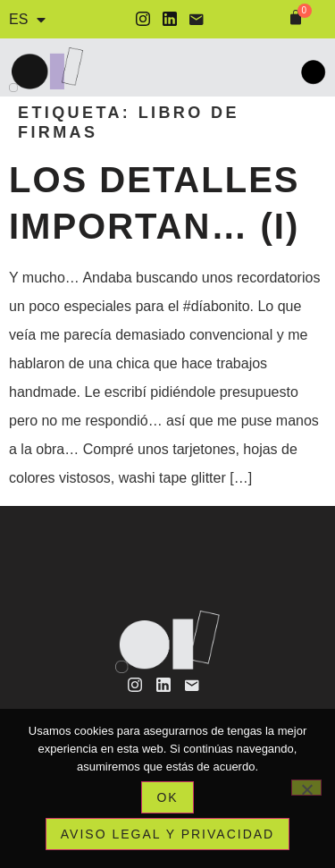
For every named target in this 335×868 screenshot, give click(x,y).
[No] (306, 788)
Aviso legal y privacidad (167, 834)
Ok (167, 797)
